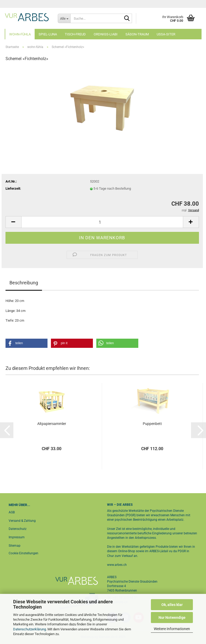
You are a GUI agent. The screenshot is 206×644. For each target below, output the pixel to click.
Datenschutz (18, 529)
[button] (13, 222)
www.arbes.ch (117, 565)
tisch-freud (75, 34)
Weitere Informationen (172, 629)
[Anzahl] (102, 222)
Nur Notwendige (172, 618)
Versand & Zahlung (22, 521)
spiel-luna (48, 34)
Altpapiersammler (52, 424)
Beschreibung (24, 283)
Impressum (17, 537)
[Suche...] (64, 18)
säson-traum (137, 34)
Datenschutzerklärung (30, 629)
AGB (12, 512)
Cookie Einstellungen (23, 553)
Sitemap (15, 546)
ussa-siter (166, 34)
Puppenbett (152, 424)
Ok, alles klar (172, 605)
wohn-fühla (20, 34)
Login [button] (191, 4)
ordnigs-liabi (106, 34)
